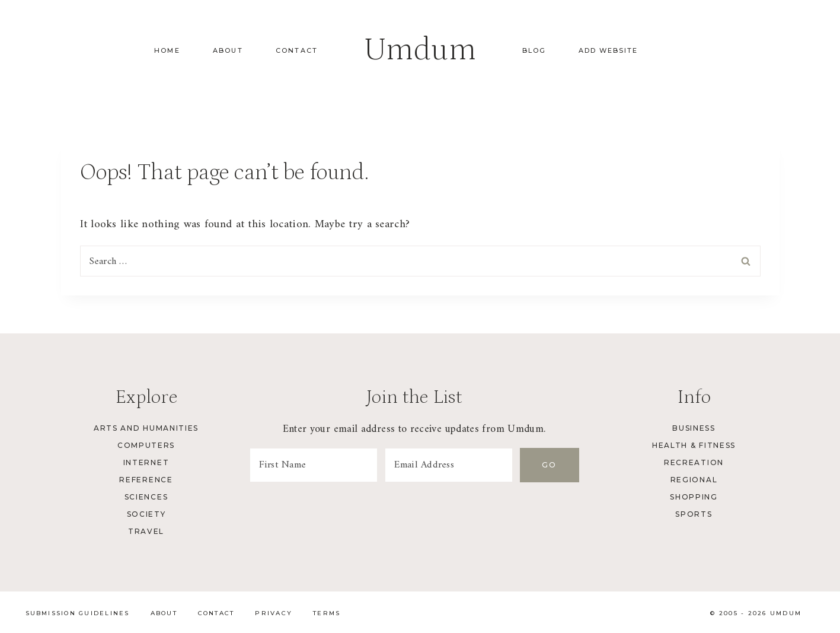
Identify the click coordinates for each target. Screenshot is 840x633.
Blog (534, 50)
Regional (694, 480)
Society (146, 514)
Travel (146, 531)
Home (167, 50)
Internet (146, 462)
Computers (146, 445)
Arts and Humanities (146, 428)
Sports (694, 514)
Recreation (694, 462)
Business (694, 428)
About (228, 50)
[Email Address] (449, 465)
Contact (297, 50)
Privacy (274, 613)
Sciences (146, 497)
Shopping (694, 497)
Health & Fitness (694, 445)
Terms (327, 613)
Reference (146, 480)
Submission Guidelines (78, 613)
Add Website (608, 50)
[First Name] (314, 465)
